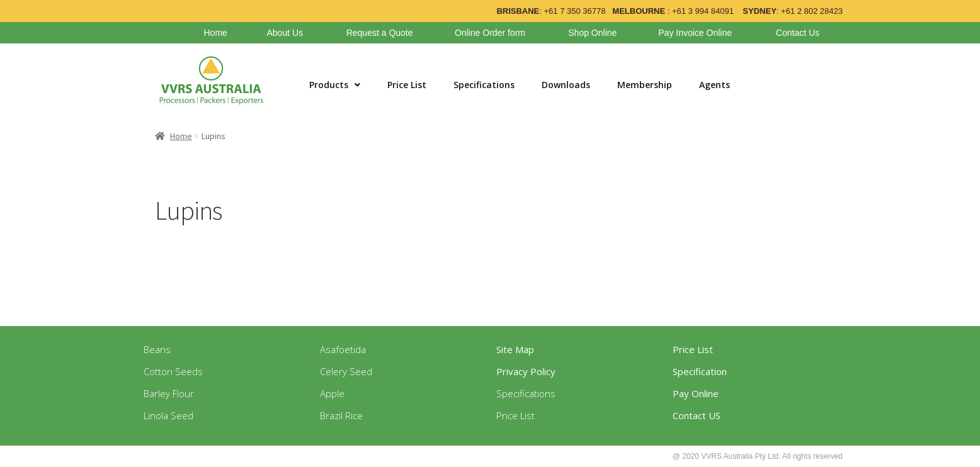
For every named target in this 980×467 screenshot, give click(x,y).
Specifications (484, 85)
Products (335, 85)
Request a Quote (380, 33)
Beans (157, 349)
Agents (715, 85)
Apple (332, 393)
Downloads (566, 85)
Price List (407, 85)
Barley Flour (169, 393)
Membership (645, 85)
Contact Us (798, 33)
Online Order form (490, 33)
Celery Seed (346, 371)
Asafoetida (343, 349)
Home (215, 33)
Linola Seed (168, 415)
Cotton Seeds (173, 371)
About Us (285, 33)
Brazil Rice (341, 415)
